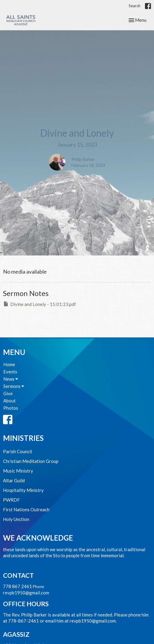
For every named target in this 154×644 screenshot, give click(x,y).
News (11, 379)
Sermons (14, 386)
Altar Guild (14, 480)
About (9, 401)
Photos (11, 408)
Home (9, 364)
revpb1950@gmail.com (26, 593)
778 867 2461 (17, 586)
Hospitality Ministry (23, 490)
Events (10, 372)
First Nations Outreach (26, 509)
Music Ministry (18, 471)
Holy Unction (16, 519)
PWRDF (11, 500)
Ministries (23, 438)
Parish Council (17, 451)
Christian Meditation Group (31, 461)
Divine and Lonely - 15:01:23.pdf (39, 304)
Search (135, 6)
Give (8, 393)
